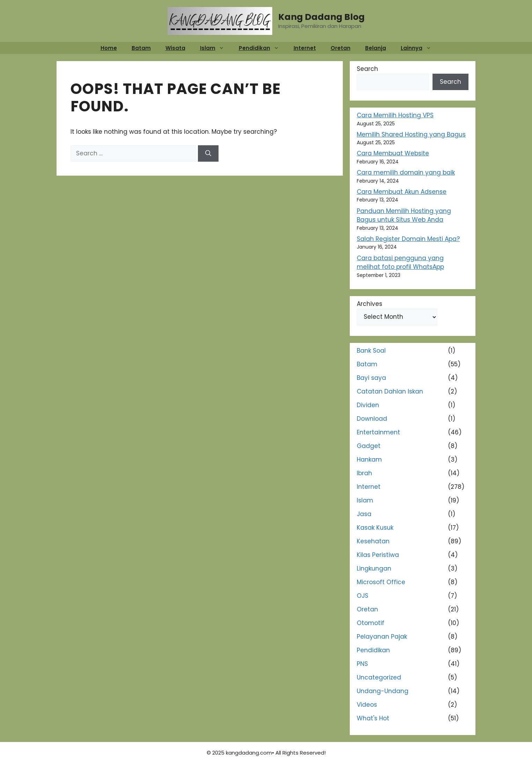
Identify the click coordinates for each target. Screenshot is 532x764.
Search (367, 69)
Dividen (368, 405)
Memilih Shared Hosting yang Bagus (411, 134)
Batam (141, 48)
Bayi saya (371, 378)
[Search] (208, 154)
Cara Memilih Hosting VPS (395, 115)
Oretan (341, 48)
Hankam (369, 460)
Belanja (376, 48)
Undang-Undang (383, 691)
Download (372, 419)
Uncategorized (379, 677)
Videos (367, 705)
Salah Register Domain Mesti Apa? (408, 239)
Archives (370, 304)
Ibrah (364, 473)
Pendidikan (262, 48)
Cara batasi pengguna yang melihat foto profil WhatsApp (400, 263)
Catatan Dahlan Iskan (390, 391)
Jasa (364, 514)
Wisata (175, 48)
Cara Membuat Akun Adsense (402, 192)
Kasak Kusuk (375, 528)
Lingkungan (374, 568)
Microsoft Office (381, 582)
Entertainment (378, 432)
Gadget (369, 446)
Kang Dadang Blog (322, 17)
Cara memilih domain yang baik (406, 172)
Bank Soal (371, 351)
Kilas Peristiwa (378, 555)
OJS (363, 596)
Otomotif (371, 623)
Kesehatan (373, 541)
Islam (216, 48)
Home (109, 48)
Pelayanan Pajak (382, 637)
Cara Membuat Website (393, 153)
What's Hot (373, 718)
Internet (305, 48)
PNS (362, 664)
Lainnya (419, 48)
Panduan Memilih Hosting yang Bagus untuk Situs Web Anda (404, 215)
